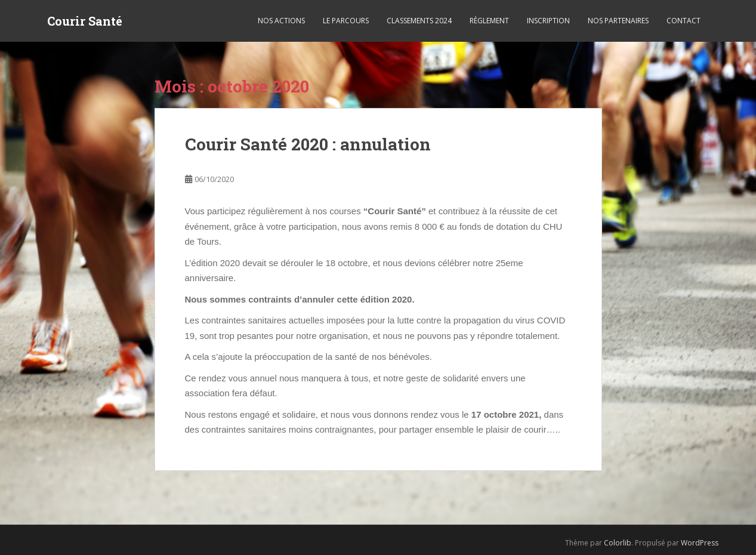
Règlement (489, 21)
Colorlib (618, 543)
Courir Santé (85, 21)
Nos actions (281, 21)
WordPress (700, 543)
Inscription (548, 21)
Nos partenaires (618, 21)
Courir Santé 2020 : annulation (308, 144)
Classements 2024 (419, 21)
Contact (684, 21)
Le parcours (346, 21)
